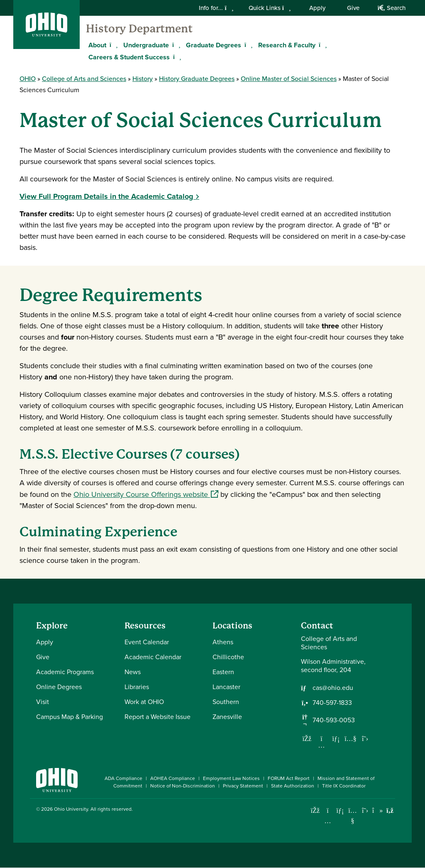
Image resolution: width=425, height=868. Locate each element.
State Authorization (293, 786)
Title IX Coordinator (344, 786)
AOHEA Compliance (173, 778)
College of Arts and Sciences (84, 79)
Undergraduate (146, 45)
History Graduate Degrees (197, 79)
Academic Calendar (153, 657)
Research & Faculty (287, 45)
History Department (139, 29)
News (133, 672)
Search (392, 8)
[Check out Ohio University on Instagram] (328, 821)
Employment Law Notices (231, 778)
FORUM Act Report (289, 778)
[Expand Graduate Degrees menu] (247, 45)
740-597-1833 (332, 703)
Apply (317, 8)
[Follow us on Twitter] (365, 738)
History (143, 79)
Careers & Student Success (129, 57)
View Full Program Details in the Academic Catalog (106, 196)
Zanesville (227, 717)
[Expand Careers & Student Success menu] (176, 57)
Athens (223, 642)
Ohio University (71, 809)
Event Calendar (147, 642)
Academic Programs (65, 672)
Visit (43, 702)
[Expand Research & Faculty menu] (322, 45)
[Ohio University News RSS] (390, 811)
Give (353, 8)
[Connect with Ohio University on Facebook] (315, 811)
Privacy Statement (243, 786)
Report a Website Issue (158, 717)
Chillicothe (228, 657)
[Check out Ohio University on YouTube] (353, 815)
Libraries (137, 687)
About (97, 45)
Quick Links (270, 8)
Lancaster (226, 687)
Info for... (216, 8)
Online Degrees (59, 687)
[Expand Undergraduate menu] (175, 45)
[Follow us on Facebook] (307, 738)
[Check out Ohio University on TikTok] (377, 811)
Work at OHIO (144, 702)
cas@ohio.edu (333, 688)
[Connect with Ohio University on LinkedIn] (340, 811)
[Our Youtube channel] (351, 738)
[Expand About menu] (112, 45)
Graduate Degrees (214, 45)
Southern (226, 702)
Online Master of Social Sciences (289, 79)
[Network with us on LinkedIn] (336, 738)
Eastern (223, 672)
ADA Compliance (123, 778)
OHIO (28, 79)
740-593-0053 (334, 720)
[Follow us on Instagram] (322, 745)
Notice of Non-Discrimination (183, 786)
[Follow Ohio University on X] (365, 811)
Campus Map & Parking (70, 717)
